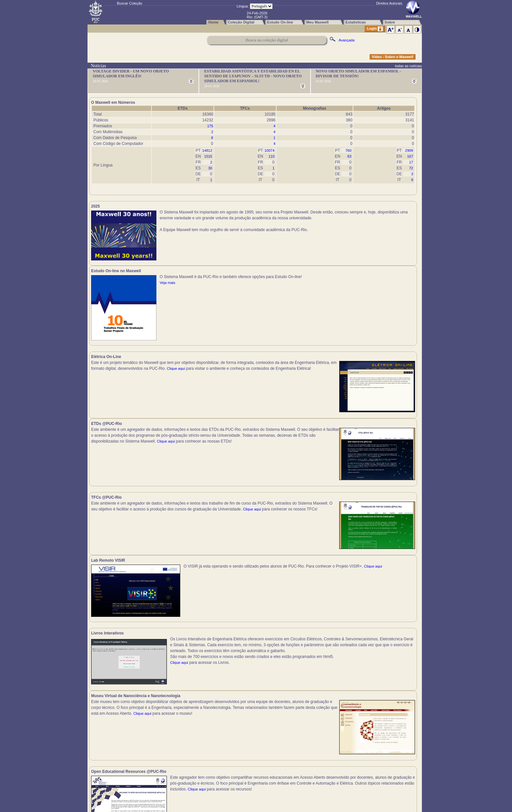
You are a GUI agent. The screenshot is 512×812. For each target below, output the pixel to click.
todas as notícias (408, 66)
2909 (409, 150)
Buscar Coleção (130, 3)
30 (210, 168)
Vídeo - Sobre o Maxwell (392, 57)
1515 (208, 156)
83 (349, 156)
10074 (270, 150)
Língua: (243, 6)
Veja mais (331, 224)
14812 (207, 150)
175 (210, 126)
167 (410, 156)
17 (411, 162)
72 (411, 168)
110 (271, 156)
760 (348, 150)
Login (375, 29)
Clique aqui (100, 321)
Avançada (347, 40)
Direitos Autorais (389, 3)
